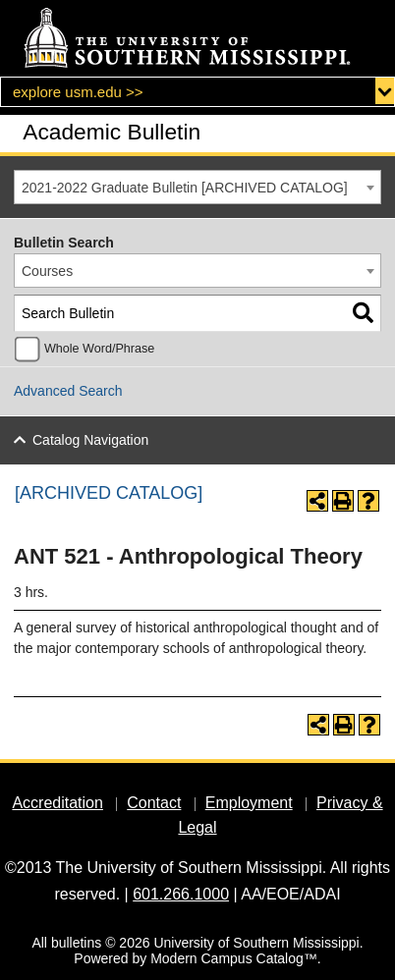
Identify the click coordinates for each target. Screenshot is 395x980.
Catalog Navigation (90, 440)
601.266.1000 (181, 894)
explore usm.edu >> (78, 92)
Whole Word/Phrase (99, 349)
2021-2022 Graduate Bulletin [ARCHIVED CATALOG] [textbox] (185, 188)
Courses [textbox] (47, 271)
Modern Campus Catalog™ (234, 958)
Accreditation (57, 803)
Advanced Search (68, 391)
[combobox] (197, 187)
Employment (249, 803)
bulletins (76, 943)
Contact (154, 803)
